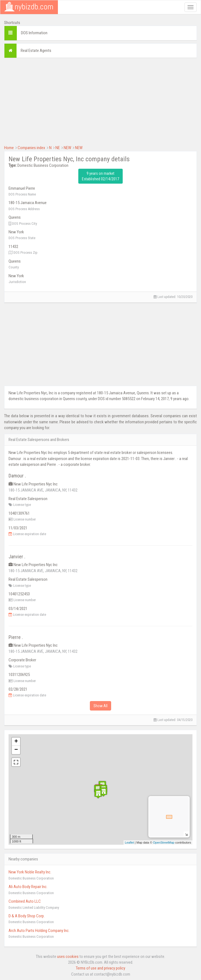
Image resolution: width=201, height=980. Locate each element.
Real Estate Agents (36, 51)
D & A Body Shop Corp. (27, 916)
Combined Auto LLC (25, 901)
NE (58, 148)
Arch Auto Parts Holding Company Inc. (39, 931)
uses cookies (68, 957)
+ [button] (16, 742)
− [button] (16, 750)
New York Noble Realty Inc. (30, 872)
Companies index (31, 148)
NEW (67, 148)
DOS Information (34, 33)
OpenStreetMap (164, 842)
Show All (101, 706)
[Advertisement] (101, 101)
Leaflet (129, 842)
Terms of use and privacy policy (101, 968)
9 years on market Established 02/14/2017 (101, 176)
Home (9, 148)
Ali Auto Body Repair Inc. (28, 887)
